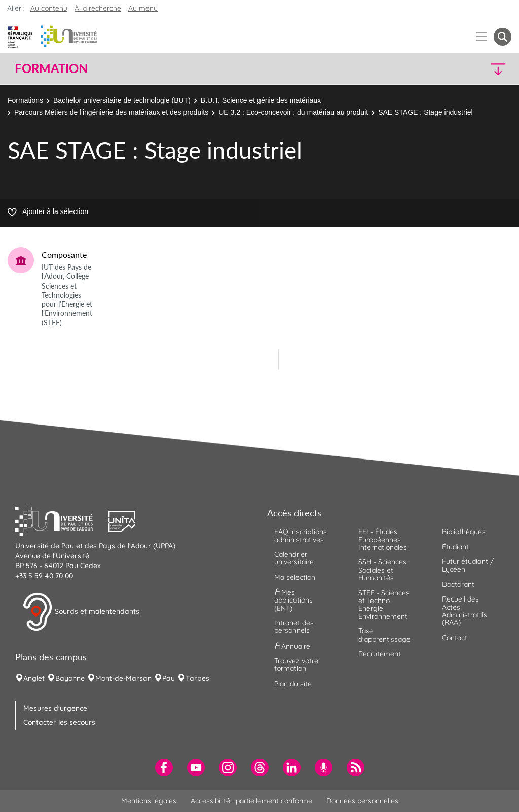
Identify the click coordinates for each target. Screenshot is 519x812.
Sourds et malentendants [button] (81, 612)
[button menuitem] (503, 37)
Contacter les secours (59, 722)
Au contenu (49, 8)
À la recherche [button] (98, 8)
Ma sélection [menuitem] (295, 577)
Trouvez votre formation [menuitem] (296, 665)
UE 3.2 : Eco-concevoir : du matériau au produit (293, 112)
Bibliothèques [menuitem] (464, 532)
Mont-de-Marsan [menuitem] (123, 678)
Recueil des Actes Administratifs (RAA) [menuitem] (465, 611)
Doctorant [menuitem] (458, 584)
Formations (25, 100)
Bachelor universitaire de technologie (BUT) (122, 100)
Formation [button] (51, 68)
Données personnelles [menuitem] (362, 801)
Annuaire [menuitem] (292, 646)
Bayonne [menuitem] (70, 678)
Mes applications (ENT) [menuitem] (293, 600)
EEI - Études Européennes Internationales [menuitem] (383, 539)
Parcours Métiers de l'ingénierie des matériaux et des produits (111, 112)
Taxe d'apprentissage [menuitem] (384, 635)
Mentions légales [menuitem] (149, 801)
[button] (451, 69)
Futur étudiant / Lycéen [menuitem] (468, 565)
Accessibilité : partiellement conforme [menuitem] (251, 801)
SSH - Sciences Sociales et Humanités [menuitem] (382, 570)
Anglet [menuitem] (34, 678)
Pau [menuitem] (169, 678)
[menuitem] (164, 768)
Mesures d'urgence (55, 708)
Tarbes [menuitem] (197, 678)
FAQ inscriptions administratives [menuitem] (301, 535)
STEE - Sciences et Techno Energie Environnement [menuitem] (384, 605)
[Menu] (482, 37)
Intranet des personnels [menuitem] (294, 627)
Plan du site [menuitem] (293, 684)
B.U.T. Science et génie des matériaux (262, 100)
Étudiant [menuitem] (455, 547)
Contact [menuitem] (455, 638)
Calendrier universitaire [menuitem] (294, 558)
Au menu (143, 8)
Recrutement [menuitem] (380, 654)
